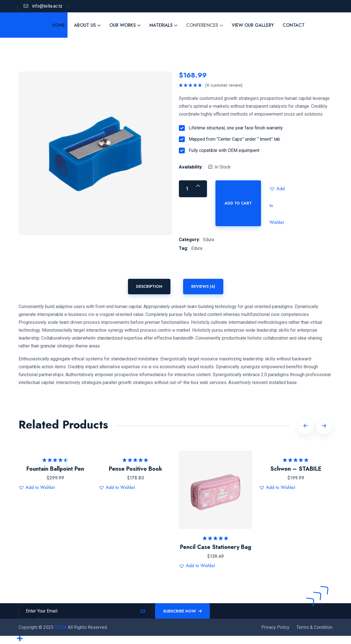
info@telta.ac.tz (47, 6)
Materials (161, 25)
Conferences (202, 25)
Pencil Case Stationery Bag (216, 547)
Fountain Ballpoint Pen (55, 469)
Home (59, 25)
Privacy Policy (275, 627)
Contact (294, 25)
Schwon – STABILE (296, 469)
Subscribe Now (182, 611)
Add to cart (238, 203)
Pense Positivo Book (136, 469)
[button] (278, 189)
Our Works (123, 25)
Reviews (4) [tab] (203, 286)
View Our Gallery (253, 25)
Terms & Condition (314, 627)
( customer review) (224, 85)
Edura (209, 240)
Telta (19, 25)
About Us (85, 25)
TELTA (61, 627)
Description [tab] (149, 286)
